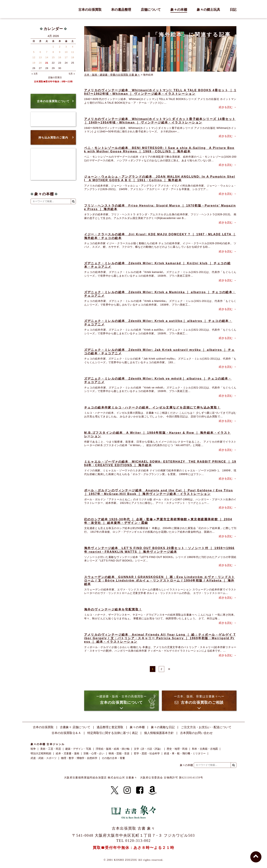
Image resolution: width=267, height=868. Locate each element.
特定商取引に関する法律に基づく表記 (113, 733)
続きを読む (226, 107)
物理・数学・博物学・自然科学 (79, 758)
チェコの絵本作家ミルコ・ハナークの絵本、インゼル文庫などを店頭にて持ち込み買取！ (152, 407)
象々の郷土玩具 (208, 10)
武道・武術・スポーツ (44, 758)
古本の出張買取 (90, 10)
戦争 (33, 749)
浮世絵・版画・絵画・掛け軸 (113, 749)
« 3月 (35, 74)
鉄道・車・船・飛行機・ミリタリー (185, 753)
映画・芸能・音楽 (119, 753)
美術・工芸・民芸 (51, 749)
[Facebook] (140, 790)
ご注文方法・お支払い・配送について (206, 727)
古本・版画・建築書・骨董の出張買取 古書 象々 (112, 75)
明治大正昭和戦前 (41, 753)
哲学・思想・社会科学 (147, 753)
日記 (233, 10)
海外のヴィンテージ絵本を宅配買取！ (113, 609)
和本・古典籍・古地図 (205, 749)
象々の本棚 (179, 10)
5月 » (72, 74)
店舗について (151, 10)
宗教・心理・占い (94, 753)
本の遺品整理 (121, 10)
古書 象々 (39, 9)
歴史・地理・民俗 (177, 749)
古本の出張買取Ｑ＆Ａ (66, 733)
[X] (115, 790)
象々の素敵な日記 (163, 727)
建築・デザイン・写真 (78, 749)
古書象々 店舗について (75, 727)
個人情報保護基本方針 (159, 733)
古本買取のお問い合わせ (196, 733)
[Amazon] (152, 790)
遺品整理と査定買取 (110, 727)
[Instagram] (127, 790)
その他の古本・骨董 (113, 758)
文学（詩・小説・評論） (148, 749)
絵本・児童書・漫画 (67, 753)
